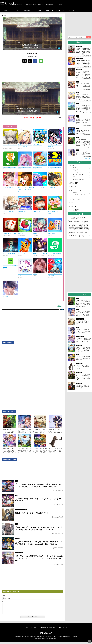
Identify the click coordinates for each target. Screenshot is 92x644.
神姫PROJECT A (22, 211)
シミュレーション (49, 10)
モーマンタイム (51, 187)
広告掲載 (43, 630)
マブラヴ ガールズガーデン (25, 167)
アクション (38, 10)
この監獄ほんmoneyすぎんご (40, 254)
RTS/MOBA (27, 10)
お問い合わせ (53, 630)
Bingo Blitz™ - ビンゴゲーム (54, 167)
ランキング (71, 10)
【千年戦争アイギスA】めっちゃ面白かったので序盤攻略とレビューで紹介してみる (84, 340)
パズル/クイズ (60, 10)
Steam (86, 229)
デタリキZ (75, 170)
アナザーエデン (19, 553)
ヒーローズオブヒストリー (10, 254)
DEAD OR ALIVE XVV (79, 195)
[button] (25, 61)
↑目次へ (59, 305)
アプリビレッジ (7, 3)
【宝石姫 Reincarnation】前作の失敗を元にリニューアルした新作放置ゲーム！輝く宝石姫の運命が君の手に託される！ (83, 121)
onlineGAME (78, 225)
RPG (16, 10)
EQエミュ (18, 539)
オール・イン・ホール (38, 187)
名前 (3, 596)
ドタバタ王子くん (37, 145)
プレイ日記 (79, 232)
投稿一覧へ (88, 158)
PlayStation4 (79, 229)
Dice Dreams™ (22, 254)
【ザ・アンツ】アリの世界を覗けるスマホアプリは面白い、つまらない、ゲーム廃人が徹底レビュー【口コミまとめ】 (83, 377)
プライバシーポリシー (32, 630)
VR (84, 225)
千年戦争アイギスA (38, 234)
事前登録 (71, 229)
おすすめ (73, 206)
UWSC (71, 221)
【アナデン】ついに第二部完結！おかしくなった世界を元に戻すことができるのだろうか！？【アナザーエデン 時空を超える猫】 (39, 558)
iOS (87, 221)
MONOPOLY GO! (37, 211)
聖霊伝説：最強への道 (9, 211)
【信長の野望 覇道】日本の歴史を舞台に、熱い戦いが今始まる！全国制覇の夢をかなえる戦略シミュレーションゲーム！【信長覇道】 (83, 51)
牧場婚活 (75, 193)
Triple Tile (20, 234)
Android (76, 221)
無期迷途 (35, 274)
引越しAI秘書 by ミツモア (10, 167)
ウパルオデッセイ (37, 167)
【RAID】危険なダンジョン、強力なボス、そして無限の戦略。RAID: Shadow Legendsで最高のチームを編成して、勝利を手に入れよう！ (83, 143)
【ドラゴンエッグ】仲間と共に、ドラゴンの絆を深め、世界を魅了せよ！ (83, 358)
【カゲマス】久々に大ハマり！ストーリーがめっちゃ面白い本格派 (55, 431)
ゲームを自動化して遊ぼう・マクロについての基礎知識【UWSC (55, 450)
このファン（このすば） (21, 510)
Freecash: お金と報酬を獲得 (55, 254)
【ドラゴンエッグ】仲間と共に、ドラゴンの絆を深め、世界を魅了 (40, 450)
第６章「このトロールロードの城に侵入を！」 (33, 513)
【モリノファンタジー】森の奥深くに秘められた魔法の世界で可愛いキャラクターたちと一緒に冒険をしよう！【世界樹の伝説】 (83, 108)
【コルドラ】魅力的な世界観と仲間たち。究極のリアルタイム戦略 (25, 450)
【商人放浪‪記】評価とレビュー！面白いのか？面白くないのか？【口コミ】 (83, 322)
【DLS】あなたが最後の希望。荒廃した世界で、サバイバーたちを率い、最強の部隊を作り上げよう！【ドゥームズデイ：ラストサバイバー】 (83, 74)
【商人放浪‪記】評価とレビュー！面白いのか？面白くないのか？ (40, 431)
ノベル (73, 203)
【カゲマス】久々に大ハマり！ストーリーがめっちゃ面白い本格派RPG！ (83, 153)
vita (89, 236)
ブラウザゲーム (82, 236)
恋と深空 (6, 296)
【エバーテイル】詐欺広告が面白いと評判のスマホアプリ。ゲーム (25, 431)
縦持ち (82, 222)
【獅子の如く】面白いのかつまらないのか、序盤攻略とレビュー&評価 (83, 387)
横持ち (71, 225)
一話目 (85, 232)
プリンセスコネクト (78, 174)
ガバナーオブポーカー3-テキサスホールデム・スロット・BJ (25, 189)
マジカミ (75, 168)
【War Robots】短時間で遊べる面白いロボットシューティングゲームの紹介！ (83, 132)
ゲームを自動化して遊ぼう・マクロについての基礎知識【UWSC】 (83, 367)
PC (87, 225)
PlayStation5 (72, 236)
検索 (89, 37)
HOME (5, 10)
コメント (5, 602)
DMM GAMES (82, 218)
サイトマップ (63, 630)
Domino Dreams (52, 234)
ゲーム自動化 (75, 210)
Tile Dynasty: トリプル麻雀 (10, 234)
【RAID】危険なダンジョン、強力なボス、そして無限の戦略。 (9, 431)
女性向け (71, 232)
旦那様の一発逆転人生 (9, 187)
